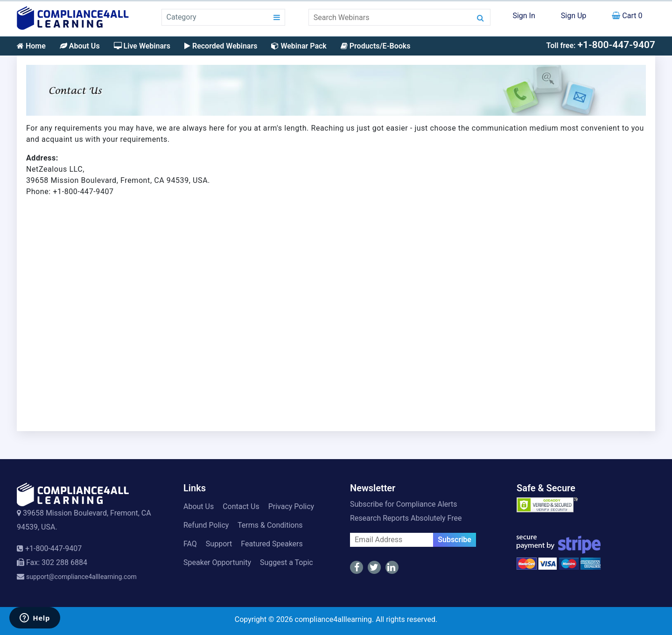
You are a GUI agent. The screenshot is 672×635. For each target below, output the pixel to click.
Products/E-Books (376, 46)
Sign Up (574, 16)
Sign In (524, 16)
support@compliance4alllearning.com (81, 577)
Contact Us (241, 506)
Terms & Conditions (270, 525)
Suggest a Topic (287, 562)
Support (219, 544)
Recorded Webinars (221, 46)
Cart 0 (627, 16)
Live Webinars (142, 46)
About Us (80, 46)
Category (182, 17)
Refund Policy (206, 525)
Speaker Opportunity (217, 562)
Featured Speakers (272, 544)
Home (31, 46)
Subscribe (455, 540)
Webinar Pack (299, 46)
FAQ (190, 544)
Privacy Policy (291, 506)
